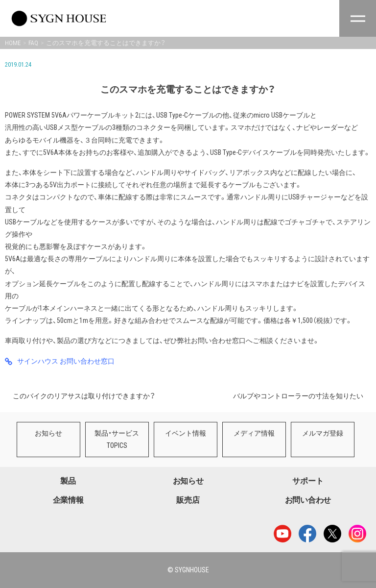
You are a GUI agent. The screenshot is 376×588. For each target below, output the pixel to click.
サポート (308, 481)
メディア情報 (254, 433)
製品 (68, 481)
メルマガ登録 (323, 433)
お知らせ (48, 433)
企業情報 (68, 500)
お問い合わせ (308, 500)
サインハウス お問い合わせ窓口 (66, 361)
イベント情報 (186, 433)
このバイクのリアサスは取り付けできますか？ (84, 396)
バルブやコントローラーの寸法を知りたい (298, 396)
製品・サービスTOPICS (117, 439)
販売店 (188, 500)
